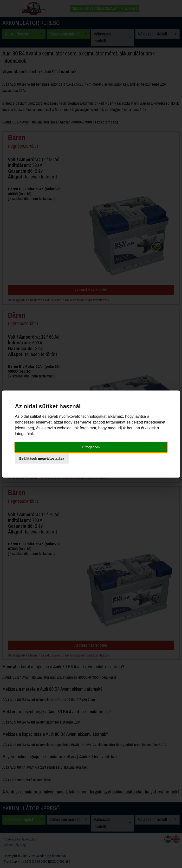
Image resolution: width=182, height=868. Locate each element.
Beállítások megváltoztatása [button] (42, 458)
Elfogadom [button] (91, 447)
